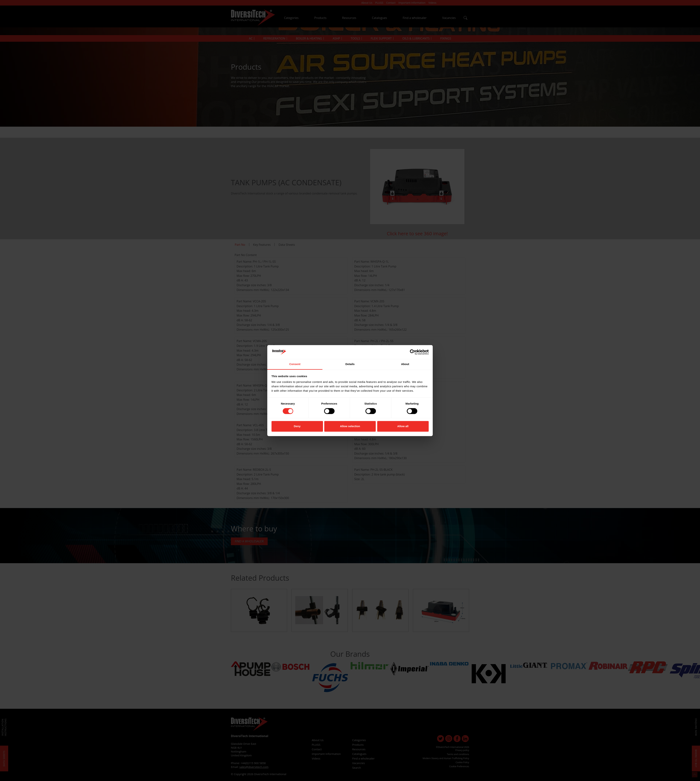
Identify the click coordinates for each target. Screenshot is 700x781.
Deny (297, 426)
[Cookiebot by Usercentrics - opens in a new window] (413, 352)
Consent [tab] (295, 364)
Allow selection (350, 426)
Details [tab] (350, 364)
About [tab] (405, 364)
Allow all (403, 426)
